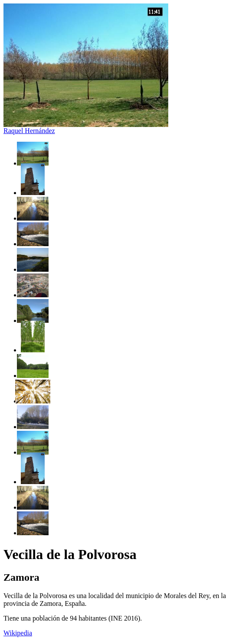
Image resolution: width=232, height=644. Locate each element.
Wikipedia (18, 633)
